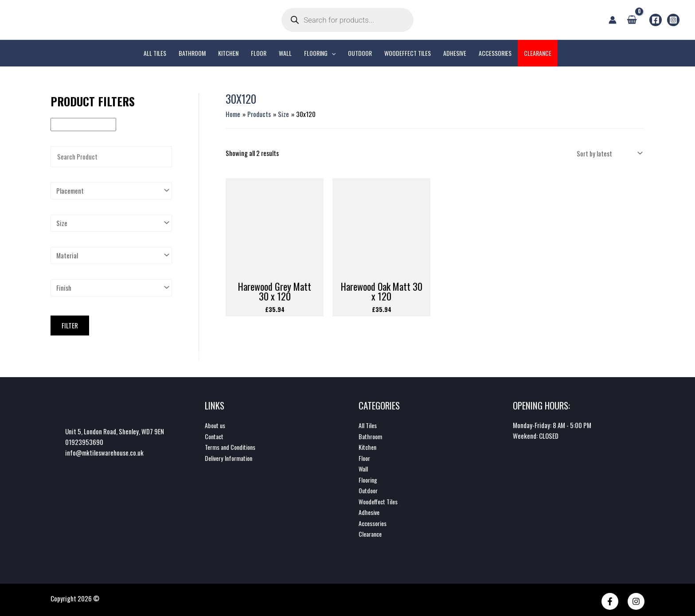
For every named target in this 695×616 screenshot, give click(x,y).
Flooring (369, 478)
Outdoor (369, 489)
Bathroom (371, 436)
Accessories (374, 521)
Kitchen (369, 446)
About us (216, 425)
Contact (215, 436)
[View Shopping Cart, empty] (632, 19)
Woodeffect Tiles (381, 499)
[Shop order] (609, 153)
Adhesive (370, 510)
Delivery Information (231, 457)
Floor (365, 457)
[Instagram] (673, 20)
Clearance (371, 531)
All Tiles (368, 425)
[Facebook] (656, 20)
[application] (332, 53)
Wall (364, 468)
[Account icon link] (613, 20)
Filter (70, 325)
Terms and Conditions (232, 446)
